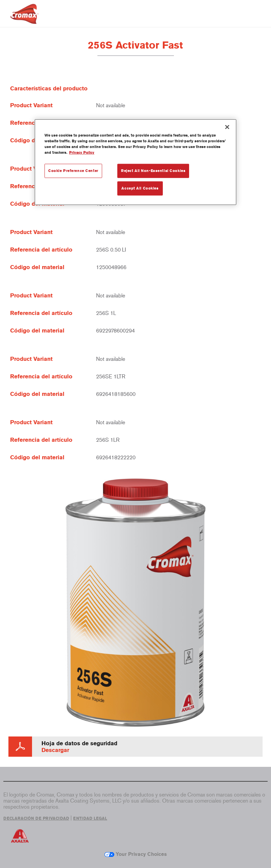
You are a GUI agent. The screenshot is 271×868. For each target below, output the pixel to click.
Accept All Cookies (140, 188)
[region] (135, 162)
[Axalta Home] (24, 19)
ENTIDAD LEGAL (90, 818)
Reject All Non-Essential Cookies (153, 171)
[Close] (227, 127)
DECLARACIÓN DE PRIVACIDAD (36, 818)
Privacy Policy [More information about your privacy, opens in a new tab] (82, 152)
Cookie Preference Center (73, 171)
